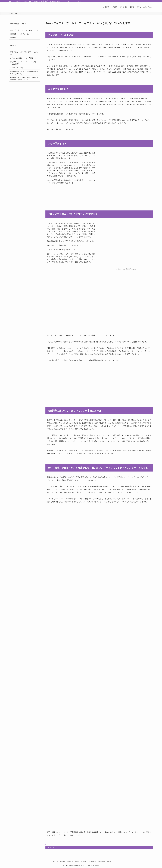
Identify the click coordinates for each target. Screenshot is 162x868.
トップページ (54, 862)
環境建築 (14, 42)
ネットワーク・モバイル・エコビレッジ (24, 32)
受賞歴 (77, 862)
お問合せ (110, 862)
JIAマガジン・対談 (18, 75)
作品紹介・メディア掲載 (88, 862)
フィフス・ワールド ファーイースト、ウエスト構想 (23, 70)
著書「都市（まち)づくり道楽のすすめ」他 (24, 58)
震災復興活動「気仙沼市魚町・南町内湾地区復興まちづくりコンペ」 (24, 88)
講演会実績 (101, 862)
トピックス (50, 848)
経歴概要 (70, 862)
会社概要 (63, 862)
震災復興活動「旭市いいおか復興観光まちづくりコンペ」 (24, 81)
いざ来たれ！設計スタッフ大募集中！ (24, 64)
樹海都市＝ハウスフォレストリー (23, 37)
